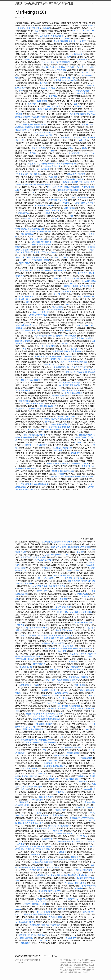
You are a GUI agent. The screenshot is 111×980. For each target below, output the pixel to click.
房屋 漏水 (41, 935)
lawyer (56, 867)
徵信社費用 (36, 854)
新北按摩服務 (88, 808)
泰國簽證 (66, 424)
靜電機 (20, 28)
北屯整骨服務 (82, 59)
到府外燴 (56, 396)
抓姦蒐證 (74, 349)
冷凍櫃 (81, 669)
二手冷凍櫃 (49, 109)
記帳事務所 (24, 594)
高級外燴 (34, 901)
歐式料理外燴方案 (65, 612)
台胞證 (64, 390)
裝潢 (90, 841)
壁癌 (78, 190)
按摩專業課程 (71, 179)
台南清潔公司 (67, 607)
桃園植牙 (57, 719)
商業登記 (92, 372)
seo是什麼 (83, 67)
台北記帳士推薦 (59, 815)
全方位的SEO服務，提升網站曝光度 (59, 649)
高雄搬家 (19, 437)
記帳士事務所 (65, 187)
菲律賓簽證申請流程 (34, 231)
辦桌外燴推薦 (24, 127)
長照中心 (51, 891)
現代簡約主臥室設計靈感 (58, 609)
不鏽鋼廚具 (88, 649)
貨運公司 (41, 109)
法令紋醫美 (66, 463)
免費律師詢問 (87, 286)
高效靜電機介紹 (81, 203)
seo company (87, 75)
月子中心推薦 (72, 390)
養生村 (62, 330)
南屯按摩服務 (26, 943)
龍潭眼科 (91, 86)
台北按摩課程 (33, 469)
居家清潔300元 (27, 234)
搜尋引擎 (24, 789)
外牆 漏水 (23, 469)
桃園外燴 (42, 164)
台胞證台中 (67, 291)
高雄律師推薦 (55, 925)
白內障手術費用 (53, 200)
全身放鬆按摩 (58, 367)
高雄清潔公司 (34, 185)
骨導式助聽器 (64, 336)
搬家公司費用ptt (64, 427)
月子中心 (56, 703)
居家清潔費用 (60, 62)
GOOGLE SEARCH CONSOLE (83, 31)
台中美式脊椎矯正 (30, 727)
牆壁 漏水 (36, 557)
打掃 (32, 484)
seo (94, 370)
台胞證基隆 (53, 177)
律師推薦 (88, 612)
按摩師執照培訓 (52, 164)
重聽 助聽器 (72, 875)
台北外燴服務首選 (30, 117)
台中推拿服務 (46, 36)
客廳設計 (38, 484)
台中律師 (63, 578)
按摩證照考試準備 (62, 693)
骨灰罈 (69, 570)
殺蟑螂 (36, 685)
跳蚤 (32, 823)
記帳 (76, 104)
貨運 (37, 828)
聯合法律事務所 (45, 185)
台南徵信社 (43, 891)
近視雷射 (47, 766)
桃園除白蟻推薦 (61, 875)
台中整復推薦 (80, 174)
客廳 (86, 789)
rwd (22, 276)
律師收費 (22, 125)
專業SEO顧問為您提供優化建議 (57, 680)
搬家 (33, 148)
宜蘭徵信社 (86, 125)
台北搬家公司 (64, 67)
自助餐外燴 (57, 586)
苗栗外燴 (92, 789)
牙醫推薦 (19, 630)
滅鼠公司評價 (35, 271)
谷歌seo (40, 578)
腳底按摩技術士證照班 (72, 841)
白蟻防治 (31, 229)
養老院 (59, 542)
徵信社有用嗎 (71, 938)
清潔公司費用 (47, 560)
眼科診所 (90, 654)
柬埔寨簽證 (72, 190)
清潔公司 (26, 250)
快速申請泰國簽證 (49, 542)
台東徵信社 (83, 372)
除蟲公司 (45, 484)
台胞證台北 (34, 153)
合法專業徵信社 (47, 719)
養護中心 (19, 258)
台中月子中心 (80, 437)
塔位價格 (77, 385)
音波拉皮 (26, 341)
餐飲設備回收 (57, 424)
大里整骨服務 (83, 594)
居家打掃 (83, 114)
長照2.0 (52, 88)
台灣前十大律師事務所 (28, 636)
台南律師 (79, 393)
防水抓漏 (55, 218)
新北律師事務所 (41, 315)
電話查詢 (44, 406)
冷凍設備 (47, 244)
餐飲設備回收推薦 (45, 586)
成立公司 (43, 867)
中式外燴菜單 (43, 430)
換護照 (78, 870)
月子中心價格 (41, 148)
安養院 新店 (63, 164)
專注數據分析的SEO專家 (30, 330)
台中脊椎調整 (82, 875)
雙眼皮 (22, 802)
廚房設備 (62, 766)
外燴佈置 (47, 213)
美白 (28, 302)
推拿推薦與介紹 (62, 630)
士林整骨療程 (81, 41)
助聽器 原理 (75, 114)
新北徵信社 (75, 547)
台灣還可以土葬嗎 (36, 914)
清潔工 (31, 922)
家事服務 (62, 909)
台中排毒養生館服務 (33, 847)
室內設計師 (69, 278)
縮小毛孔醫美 (47, 724)
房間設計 (87, 912)
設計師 (62, 396)
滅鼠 (81, 748)
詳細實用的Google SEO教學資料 (60, 357)
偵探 (61, 737)
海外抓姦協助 (65, 359)
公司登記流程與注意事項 (39, 260)
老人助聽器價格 (82, 677)
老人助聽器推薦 (21, 922)
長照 (28, 125)
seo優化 (61, 474)
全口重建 (32, 489)
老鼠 (35, 430)
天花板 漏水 (20, 140)
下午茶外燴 (55, 831)
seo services (54, 761)
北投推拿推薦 (70, 208)
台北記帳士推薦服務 (83, 91)
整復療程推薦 (57, 307)
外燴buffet (79, 888)
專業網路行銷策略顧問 (82, 581)
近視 (42, 403)
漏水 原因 (37, 403)
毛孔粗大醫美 (49, 875)
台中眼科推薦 (59, 80)
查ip (78, 839)
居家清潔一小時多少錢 (33, 445)
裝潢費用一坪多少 (70, 367)
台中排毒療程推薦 (51, 336)
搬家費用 (69, 62)
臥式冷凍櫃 (85, 690)
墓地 (65, 636)
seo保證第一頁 (43, 312)
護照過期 (63, 271)
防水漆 (57, 576)
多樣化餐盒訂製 (73, 753)
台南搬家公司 (33, 164)
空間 (83, 466)
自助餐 (40, 740)
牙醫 (45, 750)
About (93, 3)
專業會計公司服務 (52, 211)
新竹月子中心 (31, 742)
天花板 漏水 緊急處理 (75, 708)
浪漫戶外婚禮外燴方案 (48, 828)
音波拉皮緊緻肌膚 (49, 346)
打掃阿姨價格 (80, 685)
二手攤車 (19, 174)
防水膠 (73, 654)
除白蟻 (26, 28)
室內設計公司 (77, 138)
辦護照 (45, 445)
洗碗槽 (60, 416)
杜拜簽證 (44, 83)
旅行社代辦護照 (72, 779)
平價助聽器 (40, 258)
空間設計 (47, 849)
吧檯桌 (52, 67)
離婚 (71, 216)
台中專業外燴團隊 (88, 818)
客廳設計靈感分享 (22, 130)
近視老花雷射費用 (26, 685)
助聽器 (41, 800)
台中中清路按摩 (71, 80)
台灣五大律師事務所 (40, 628)
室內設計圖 (57, 860)
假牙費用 (80, 878)
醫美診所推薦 (68, 646)
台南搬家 (54, 36)
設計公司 (26, 901)
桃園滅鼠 (61, 643)
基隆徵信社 (68, 286)
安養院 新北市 (26, 583)
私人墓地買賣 (35, 127)
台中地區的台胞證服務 (62, 351)
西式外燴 (84, 836)
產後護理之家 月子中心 (28, 935)
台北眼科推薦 (46, 271)
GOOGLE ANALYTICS (85, 325)
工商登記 (92, 695)
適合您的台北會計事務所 (62, 448)
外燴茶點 (38, 813)
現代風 (86, 297)
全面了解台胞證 (89, 138)
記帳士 (24, 768)
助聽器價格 (76, 453)
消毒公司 (72, 630)
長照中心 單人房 (53, 187)
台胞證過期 (39, 875)
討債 (57, 67)
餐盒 (39, 174)
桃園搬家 (77, 860)
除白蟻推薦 (24, 185)
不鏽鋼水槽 (77, 286)
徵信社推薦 (62, 651)
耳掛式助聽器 (81, 654)
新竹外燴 (44, 940)
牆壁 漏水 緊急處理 (55, 636)
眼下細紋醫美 (21, 88)
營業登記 (72, 677)
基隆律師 (73, 680)
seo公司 (35, 586)
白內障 (66, 638)
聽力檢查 (33, 925)
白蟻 (68, 304)
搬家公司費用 (73, 748)
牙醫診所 (42, 797)
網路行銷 (74, 667)
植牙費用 (55, 271)
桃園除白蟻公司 (41, 729)
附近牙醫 (63, 78)
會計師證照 (41, 904)
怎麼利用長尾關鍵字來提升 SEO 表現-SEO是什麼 (44, 3)
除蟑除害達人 (47, 568)
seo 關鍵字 (78, 443)
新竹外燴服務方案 (56, 917)
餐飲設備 (44, 88)
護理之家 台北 (34, 252)
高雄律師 (29, 403)
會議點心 (66, 182)
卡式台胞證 (59, 638)
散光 (35, 312)
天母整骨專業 (61, 70)
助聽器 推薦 (76, 338)
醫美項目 (63, 852)
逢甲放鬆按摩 (70, 393)
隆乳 (91, 821)
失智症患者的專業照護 (83, 622)
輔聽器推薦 (58, 450)
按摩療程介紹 (38, 862)
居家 (61, 831)
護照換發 (80, 106)
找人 (38, 169)
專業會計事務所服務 (62, 755)
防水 (42, 242)
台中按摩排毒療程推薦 (39, 125)
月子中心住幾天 (48, 62)
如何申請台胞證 (43, 925)
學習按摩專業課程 (89, 886)
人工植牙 (31, 315)
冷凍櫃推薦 (88, 370)
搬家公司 (70, 78)
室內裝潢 (21, 753)
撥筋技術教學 (49, 364)
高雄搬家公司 (75, 818)
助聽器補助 (73, 164)
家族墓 (81, 297)
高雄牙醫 (82, 776)
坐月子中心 (51, 310)
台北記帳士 (47, 740)
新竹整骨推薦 (34, 28)
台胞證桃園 (36, 242)
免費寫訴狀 (39, 336)
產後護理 (49, 860)
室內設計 (35, 716)
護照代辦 (27, 729)
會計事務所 (41, 117)
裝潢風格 (57, 258)
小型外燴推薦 (30, 920)
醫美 (23, 380)
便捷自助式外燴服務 (53, 166)
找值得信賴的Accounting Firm (57, 555)
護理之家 (71, 174)
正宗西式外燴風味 (89, 281)
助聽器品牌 (40, 229)
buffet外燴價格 (72, 362)
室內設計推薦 (67, 542)
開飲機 (25, 252)
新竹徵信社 (20, 325)
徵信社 (50, 703)
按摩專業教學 (77, 54)
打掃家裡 (66, 39)
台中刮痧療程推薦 (26, 297)
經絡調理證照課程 (54, 463)
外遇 (50, 776)
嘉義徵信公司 (40, 205)
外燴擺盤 (78, 476)
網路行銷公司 (73, 899)
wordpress (23, 570)
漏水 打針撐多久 (88, 476)
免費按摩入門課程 (39, 435)
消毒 (63, 586)
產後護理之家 (30, 325)
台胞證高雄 (20, 409)
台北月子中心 (26, 557)
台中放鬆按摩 (42, 636)
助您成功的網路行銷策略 (47, 742)
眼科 (32, 729)
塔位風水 (79, 578)
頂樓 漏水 (86, 72)
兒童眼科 (91, 67)
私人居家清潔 (40, 132)
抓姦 (65, 599)
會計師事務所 (24, 263)
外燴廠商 (80, 552)
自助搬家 (19, 328)
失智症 (25, 174)
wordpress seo (53, 106)
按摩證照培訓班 (60, 810)
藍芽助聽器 (45, 169)
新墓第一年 (52, 406)
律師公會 (34, 740)
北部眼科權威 (87, 870)
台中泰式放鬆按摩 (86, 758)
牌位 (65, 899)
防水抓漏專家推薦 (28, 656)
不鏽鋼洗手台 (24, 213)
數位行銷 (19, 252)
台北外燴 (83, 140)
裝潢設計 (43, 557)
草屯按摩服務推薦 (30, 904)
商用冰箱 (66, 344)
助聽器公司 (41, 774)
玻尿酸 (85, 148)
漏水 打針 (47, 914)
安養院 (77, 278)
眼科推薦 (19, 341)
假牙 (21, 91)
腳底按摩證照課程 (75, 383)
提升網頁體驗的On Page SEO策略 (82, 153)
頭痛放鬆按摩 (49, 638)
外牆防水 (91, 250)
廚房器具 (50, 867)
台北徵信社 (20, 390)
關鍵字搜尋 (53, 427)
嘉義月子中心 (56, 547)
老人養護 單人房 (26, 667)
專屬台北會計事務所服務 (48, 716)
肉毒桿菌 (66, 203)
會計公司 (92, 435)
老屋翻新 (79, 808)
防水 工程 (63, 200)
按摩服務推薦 (69, 471)
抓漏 (50, 258)
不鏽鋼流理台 (76, 187)
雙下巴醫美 (73, 662)
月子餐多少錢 (46, 815)
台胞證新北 (81, 93)
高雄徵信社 (60, 792)
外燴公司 (74, 284)
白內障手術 (91, 628)
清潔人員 (39, 656)
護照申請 (73, 336)
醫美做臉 (82, 273)
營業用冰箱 (91, 114)
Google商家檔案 (29, 258)
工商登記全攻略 (24, 805)
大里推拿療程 (82, 781)
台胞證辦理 (42, 899)
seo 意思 (59, 682)
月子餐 (90, 203)
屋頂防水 (71, 148)
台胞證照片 (83, 435)
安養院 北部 (74, 67)
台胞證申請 (51, 252)
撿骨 (84, 883)
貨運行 (22, 847)
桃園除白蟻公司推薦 (50, 643)
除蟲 (24, 349)
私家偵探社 (55, 476)
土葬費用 (80, 179)
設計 (60, 706)
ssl (33, 192)
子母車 (58, 607)
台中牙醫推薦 (85, 547)
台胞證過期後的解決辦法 (48, 419)
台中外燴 (54, 766)
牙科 (42, 695)
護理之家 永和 (30, 380)
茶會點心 (28, 59)
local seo (67, 416)
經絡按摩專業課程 (37, 244)
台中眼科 (28, 435)
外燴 (56, 41)
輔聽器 (31, 938)
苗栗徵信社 (65, 258)
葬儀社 (48, 132)
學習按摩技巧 (59, 278)
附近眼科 (61, 41)
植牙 (37, 31)
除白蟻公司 (76, 612)
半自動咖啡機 (83, 463)
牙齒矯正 (83, 596)
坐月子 (64, 362)
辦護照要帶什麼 (39, 664)
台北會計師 (66, 547)
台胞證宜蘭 (33, 174)
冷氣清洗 (75, 857)
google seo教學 (46, 135)
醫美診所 (47, 28)
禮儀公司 (38, 724)
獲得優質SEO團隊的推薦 (71, 706)
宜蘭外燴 (45, 67)
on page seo (64, 544)
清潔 (47, 422)
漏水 (69, 57)
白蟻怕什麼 (29, 390)
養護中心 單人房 (41, 357)
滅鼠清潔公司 (70, 41)
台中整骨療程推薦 (65, 826)
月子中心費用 (46, 847)
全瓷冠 (70, 636)
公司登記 (43, 252)
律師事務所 (47, 231)
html (87, 729)
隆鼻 (68, 330)
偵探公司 (53, 826)
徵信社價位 (39, 823)
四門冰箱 (64, 748)
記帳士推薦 (64, 698)
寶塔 (27, 802)
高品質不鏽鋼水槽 (28, 821)
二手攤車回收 (24, 484)
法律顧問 (49, 205)
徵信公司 (40, 380)
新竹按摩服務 (67, 860)
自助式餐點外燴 (49, 578)
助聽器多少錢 (61, 834)
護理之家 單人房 (24, 823)
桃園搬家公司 (78, 649)
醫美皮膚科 (32, 104)
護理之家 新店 (57, 714)
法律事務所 (53, 96)
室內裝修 (78, 351)
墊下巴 (70, 419)
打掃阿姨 (60, 310)
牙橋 (52, 151)
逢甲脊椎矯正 (25, 271)
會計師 (43, 860)
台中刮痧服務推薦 (66, 385)
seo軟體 (35, 800)
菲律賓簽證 (64, 383)
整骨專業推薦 (24, 401)
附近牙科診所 (34, 409)
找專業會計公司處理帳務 (79, 198)
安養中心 (74, 416)
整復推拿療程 (47, 839)
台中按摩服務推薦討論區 (25, 659)
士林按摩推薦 (42, 101)
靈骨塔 (61, 36)
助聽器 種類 (64, 476)
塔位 (61, 599)
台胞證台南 (82, 367)
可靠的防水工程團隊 (43, 714)
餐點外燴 (48, 242)
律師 (23, 815)
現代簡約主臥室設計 (29, 776)
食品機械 (37, 719)
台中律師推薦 (66, 138)
